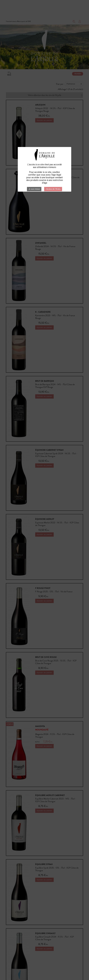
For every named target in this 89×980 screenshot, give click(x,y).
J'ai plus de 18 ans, (53, 189)
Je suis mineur (34, 189)
